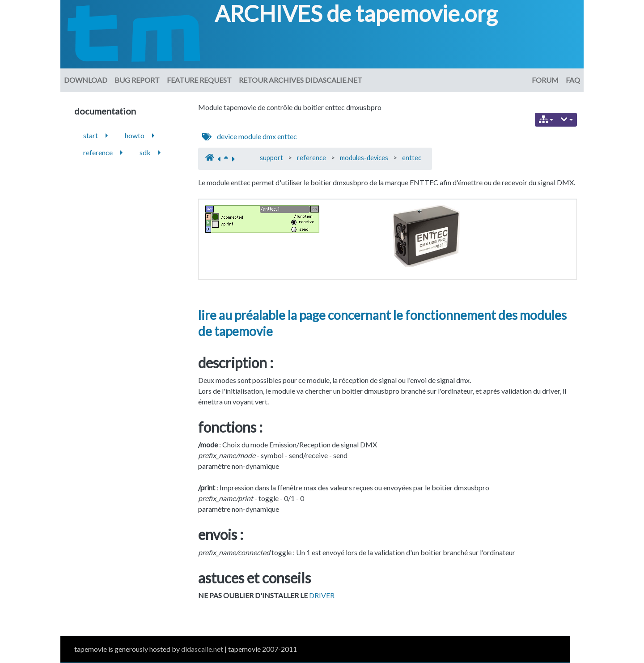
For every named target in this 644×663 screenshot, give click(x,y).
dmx (269, 136)
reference (311, 158)
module (250, 136)
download (86, 80)
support (271, 158)
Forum (545, 80)
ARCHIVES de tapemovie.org (356, 13)
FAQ (573, 80)
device (227, 136)
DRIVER (322, 595)
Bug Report (137, 80)
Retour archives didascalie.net (301, 80)
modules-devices (364, 158)
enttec (287, 136)
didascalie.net (202, 649)
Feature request (199, 80)
